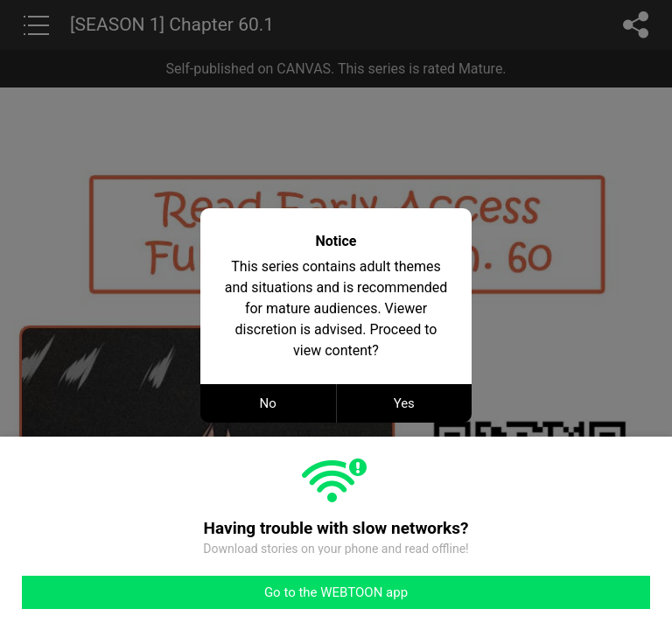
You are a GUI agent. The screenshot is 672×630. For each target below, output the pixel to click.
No (268, 403)
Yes (404, 403)
